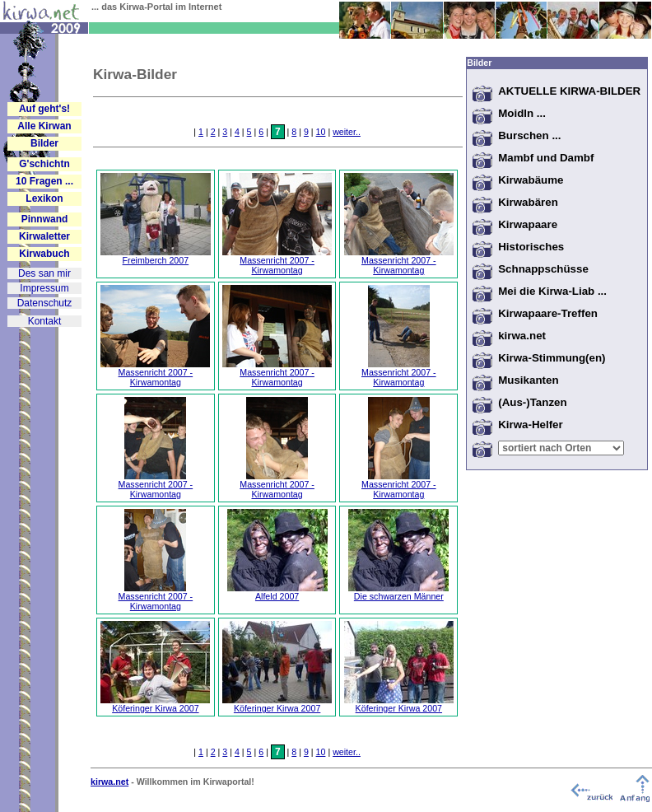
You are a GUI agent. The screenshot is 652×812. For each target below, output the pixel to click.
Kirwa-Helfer (531, 425)
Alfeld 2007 (277, 592)
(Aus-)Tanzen (532, 402)
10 (321, 132)
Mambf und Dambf (546, 158)
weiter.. (347, 132)
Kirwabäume (531, 180)
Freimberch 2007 (156, 256)
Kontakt (45, 321)
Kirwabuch (44, 254)
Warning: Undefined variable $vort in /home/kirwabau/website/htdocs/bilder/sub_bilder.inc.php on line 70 (561, 448)
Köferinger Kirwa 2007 (155, 704)
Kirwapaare (528, 224)
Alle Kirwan (44, 126)
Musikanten (528, 380)
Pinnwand (45, 219)
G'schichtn (44, 164)
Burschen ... (529, 135)
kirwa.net (522, 336)
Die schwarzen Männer (398, 592)
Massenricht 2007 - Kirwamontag (277, 261)
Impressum (44, 288)
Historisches (531, 247)
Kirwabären (528, 202)
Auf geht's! (44, 109)
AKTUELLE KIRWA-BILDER (569, 91)
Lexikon (44, 198)
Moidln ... (522, 113)
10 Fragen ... (44, 181)
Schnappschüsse (543, 269)
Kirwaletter (44, 236)
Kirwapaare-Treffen (548, 313)
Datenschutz (45, 303)
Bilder (44, 143)
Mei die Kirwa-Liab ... (552, 291)
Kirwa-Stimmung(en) (552, 358)
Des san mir (44, 273)
